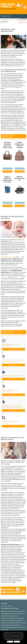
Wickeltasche (4, 277)
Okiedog (13, 257)
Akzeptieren (10, 642)
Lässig (2, 257)
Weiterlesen (17, 642)
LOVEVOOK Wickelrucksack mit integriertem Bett (10, 345)
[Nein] (25, 637)
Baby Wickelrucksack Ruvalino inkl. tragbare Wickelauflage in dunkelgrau (12, 406)
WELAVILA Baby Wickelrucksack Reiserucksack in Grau (10, 391)
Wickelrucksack (18, 277)
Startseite (3, 20)
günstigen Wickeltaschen (18, 241)
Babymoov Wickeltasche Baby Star (20, 178)
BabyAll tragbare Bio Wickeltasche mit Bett (13, 376)
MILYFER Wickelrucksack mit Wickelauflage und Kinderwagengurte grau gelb (13, 361)
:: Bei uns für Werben (7, 606)
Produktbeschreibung (8, 168)
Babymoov (8, 257)
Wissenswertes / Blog (11, 20)
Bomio (20, 257)
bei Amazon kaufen (7, 171)
